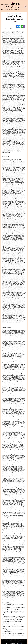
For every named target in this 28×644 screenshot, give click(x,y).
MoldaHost (20, 643)
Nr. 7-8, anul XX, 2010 (11, 14)
